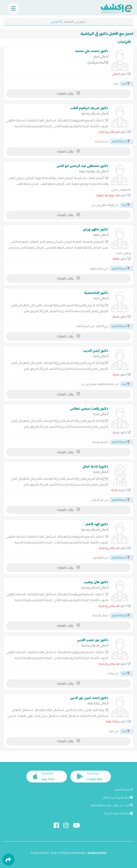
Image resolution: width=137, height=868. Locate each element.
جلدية (116, 317)
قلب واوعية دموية (108, 195)
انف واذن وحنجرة (109, 132)
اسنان (116, 74)
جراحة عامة (113, 721)
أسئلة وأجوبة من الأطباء (118, 798)
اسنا (126, 84)
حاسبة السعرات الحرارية (118, 813)
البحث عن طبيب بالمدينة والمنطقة (112, 805)
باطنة (116, 259)
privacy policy (97, 853)
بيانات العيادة (68, 94)
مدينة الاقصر (121, 141)
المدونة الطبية (124, 790)
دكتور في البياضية (68, 22)
